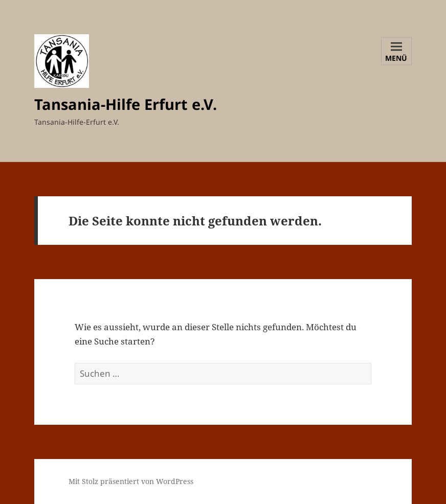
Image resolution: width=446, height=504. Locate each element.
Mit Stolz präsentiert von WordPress (131, 481)
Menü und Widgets (397, 59)
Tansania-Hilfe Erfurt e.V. (126, 104)
